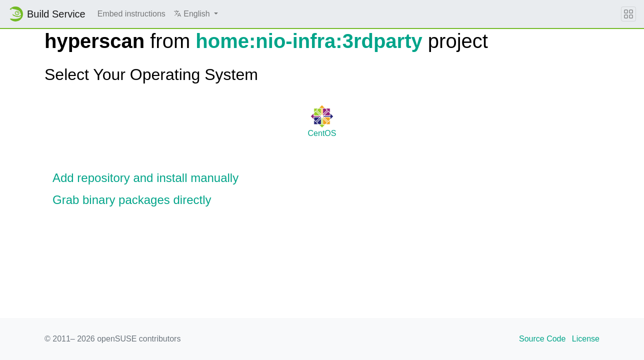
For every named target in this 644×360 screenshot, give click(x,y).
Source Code (542, 339)
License (586, 339)
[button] (196, 14)
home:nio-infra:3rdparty (309, 41)
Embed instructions (131, 14)
